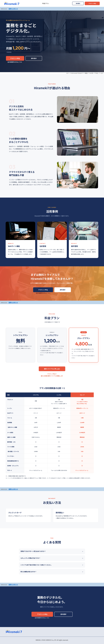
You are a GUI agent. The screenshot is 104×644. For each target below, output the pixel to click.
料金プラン (46, 3)
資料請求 (78, 3)
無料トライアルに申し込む (52, 369)
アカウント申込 (92, 3)
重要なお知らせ (13, 9)
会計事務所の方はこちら (15, 62)
